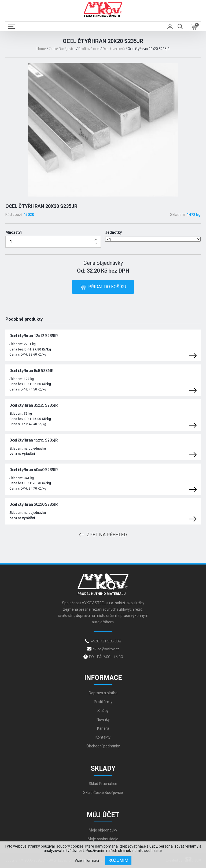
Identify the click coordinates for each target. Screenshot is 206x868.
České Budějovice (62, 49)
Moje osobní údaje (103, 839)
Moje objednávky (103, 830)
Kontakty (103, 737)
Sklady (103, 768)
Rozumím (118, 860)
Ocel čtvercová (114, 49)
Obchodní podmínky (103, 746)
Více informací (87, 860)
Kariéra (103, 728)
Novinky (103, 719)
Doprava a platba (103, 693)
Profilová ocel (89, 49)
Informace (103, 678)
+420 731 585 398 (106, 641)
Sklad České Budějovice (103, 793)
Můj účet (103, 815)
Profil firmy (103, 702)
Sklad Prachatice (103, 784)
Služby (103, 711)
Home (41, 49)
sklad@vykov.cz (106, 649)
